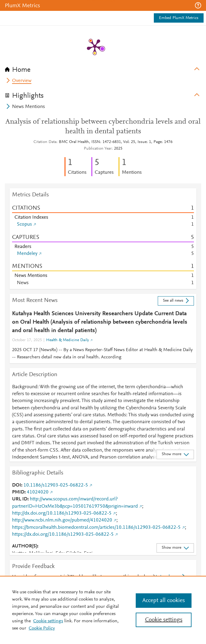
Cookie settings (48, 621)
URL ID (20, 499)
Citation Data (45, 142)
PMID (18, 492)
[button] (198, 5)
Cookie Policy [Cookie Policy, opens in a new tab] (42, 628)
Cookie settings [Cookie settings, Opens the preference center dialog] (164, 620)
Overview (22, 81)
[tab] (103, 68)
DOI (17, 485)
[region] (103, 610)
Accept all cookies (164, 601)
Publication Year (98, 149)
